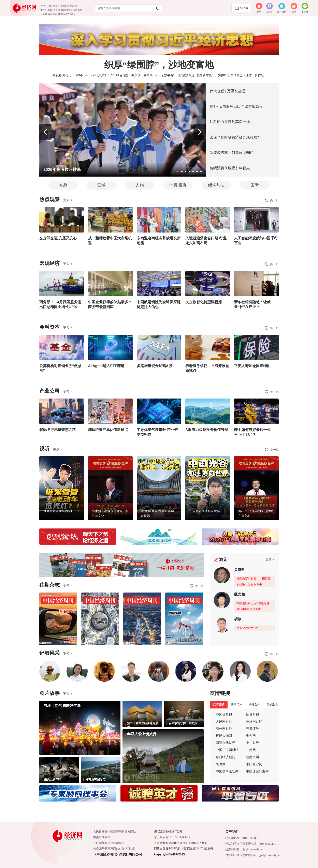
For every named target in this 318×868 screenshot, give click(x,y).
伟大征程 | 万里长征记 (227, 91)
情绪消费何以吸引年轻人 (230, 168)
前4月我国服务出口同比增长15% (236, 106)
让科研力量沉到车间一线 (230, 122)
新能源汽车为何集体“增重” (231, 153)
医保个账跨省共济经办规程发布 (235, 137)
